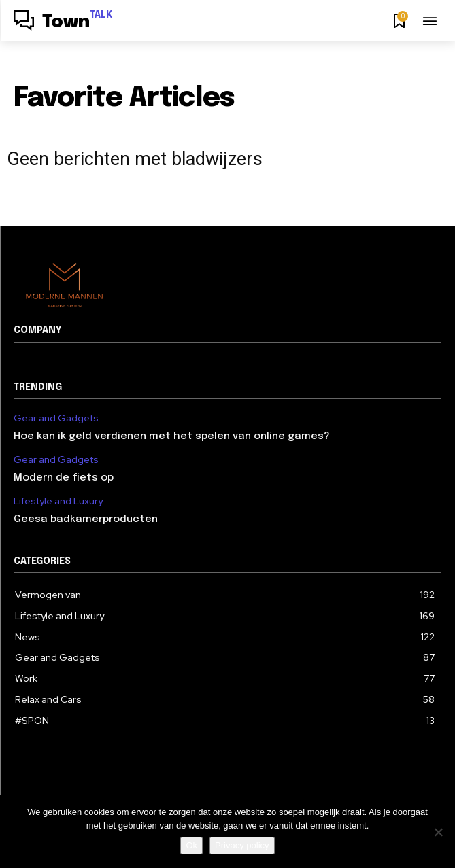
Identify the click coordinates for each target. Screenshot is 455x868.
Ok (191, 845)
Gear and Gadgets (56, 418)
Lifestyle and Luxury (58, 501)
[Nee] (438, 832)
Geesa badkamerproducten (86, 519)
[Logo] (63, 22)
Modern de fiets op (64, 478)
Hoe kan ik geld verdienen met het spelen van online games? (172, 436)
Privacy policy (242, 845)
